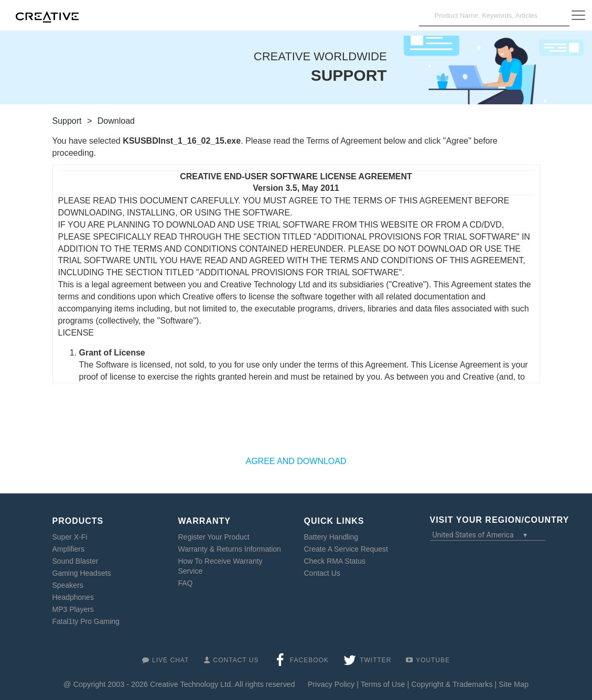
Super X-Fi (70, 537)
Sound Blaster (76, 561)
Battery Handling (331, 537)
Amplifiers (68, 549)
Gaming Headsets (82, 573)
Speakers (68, 585)
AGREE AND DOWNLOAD (296, 461)
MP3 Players (73, 609)
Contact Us (322, 573)
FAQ (186, 583)
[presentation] (296, 425)
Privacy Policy (331, 684)
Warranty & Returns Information (230, 549)
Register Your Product (214, 537)
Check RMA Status (335, 561)
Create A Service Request (346, 549)
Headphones (73, 597)
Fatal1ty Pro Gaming (86, 621)
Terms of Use (383, 684)
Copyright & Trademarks (452, 684)
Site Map (514, 684)
